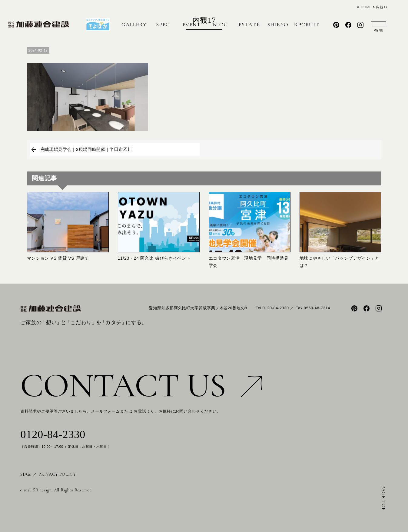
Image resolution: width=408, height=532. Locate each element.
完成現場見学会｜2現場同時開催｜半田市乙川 (86, 149)
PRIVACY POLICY (57, 474)
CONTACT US (141, 386)
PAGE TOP (384, 498)
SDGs (26, 474)
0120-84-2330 (53, 434)
